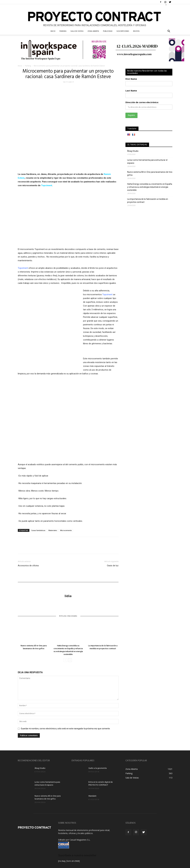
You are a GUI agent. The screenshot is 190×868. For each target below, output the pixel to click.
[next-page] (70, 660)
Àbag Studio (133, 151)
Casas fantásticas (38, 530)
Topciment (47, 185)
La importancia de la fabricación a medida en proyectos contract (148, 201)
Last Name (131, 91)
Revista (136, 31)
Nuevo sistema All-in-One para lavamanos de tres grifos (150, 173)
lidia (68, 596)
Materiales (53, 530)
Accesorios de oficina (28, 566)
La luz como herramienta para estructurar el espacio (147, 161)
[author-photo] (68, 587)
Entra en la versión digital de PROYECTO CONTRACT (101, 784)
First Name (131, 79)
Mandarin (92, 796)
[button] (169, 31)
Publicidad (108, 31)
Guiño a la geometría (98, 768)
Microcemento (66, 530)
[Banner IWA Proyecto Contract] (95, 50)
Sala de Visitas (77, 31)
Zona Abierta (93, 31)
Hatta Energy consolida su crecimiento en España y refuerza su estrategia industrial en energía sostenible (150, 187)
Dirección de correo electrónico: (142, 102)
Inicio (20, 66)
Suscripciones (123, 31)
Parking (63, 31)
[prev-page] (65, 660)
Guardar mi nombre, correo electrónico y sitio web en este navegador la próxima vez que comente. (66, 729)
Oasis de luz (113, 566)
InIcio (53, 31)
